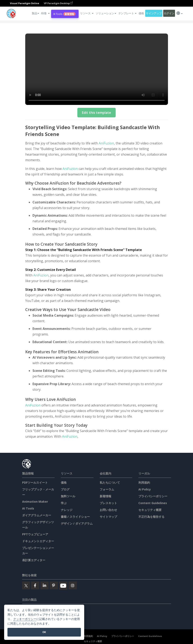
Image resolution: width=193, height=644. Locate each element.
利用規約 (144, 482)
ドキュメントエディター (38, 541)
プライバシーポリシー (153, 496)
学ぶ (64, 503)
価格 (141, 13)
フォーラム (107, 489)
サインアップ (154, 13)
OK (44, 632)
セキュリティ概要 (150, 510)
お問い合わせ (108, 510)
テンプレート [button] (127, 13)
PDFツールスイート (35, 482)
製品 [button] (35, 13)
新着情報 (105, 496)
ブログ (65, 489)
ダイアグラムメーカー (37, 515)
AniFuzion (106, 143)
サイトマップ (108, 517)
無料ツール (68, 496)
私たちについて (110, 482)
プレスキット (108, 503)
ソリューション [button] (106, 13)
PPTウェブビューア (35, 534)
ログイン (169, 13)
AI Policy (145, 489)
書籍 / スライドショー (75, 517)
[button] (45, 13)
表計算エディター (34, 560)
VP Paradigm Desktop (58, 3)
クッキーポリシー (25, 619)
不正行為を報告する (151, 517)
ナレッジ (67, 510)
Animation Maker (35, 502)
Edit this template (96, 113)
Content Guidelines (153, 503)
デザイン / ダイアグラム (77, 523)
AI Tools (64, 14)
